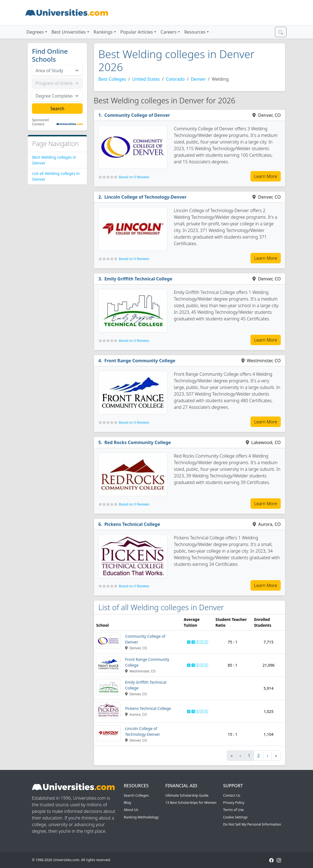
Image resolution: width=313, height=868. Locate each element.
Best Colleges (112, 79)
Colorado (175, 79)
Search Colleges (136, 795)
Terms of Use (234, 810)
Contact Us (232, 795)
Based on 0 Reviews (134, 177)
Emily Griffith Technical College (138, 279)
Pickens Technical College (132, 524)
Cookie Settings (235, 817)
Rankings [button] (103, 32)
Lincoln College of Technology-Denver (146, 197)
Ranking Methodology (141, 817)
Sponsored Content (40, 122)
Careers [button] (169, 32)
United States (146, 79)
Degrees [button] (35, 32)
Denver (198, 79)
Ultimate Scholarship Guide (187, 795)
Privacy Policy (234, 803)
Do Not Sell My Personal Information (252, 824)
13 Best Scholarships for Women (191, 803)
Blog (127, 803)
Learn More (266, 176)
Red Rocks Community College (138, 442)
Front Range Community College (140, 361)
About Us (131, 810)
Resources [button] (195, 32)
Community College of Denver (137, 115)
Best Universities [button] (69, 32)
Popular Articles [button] (137, 32)
